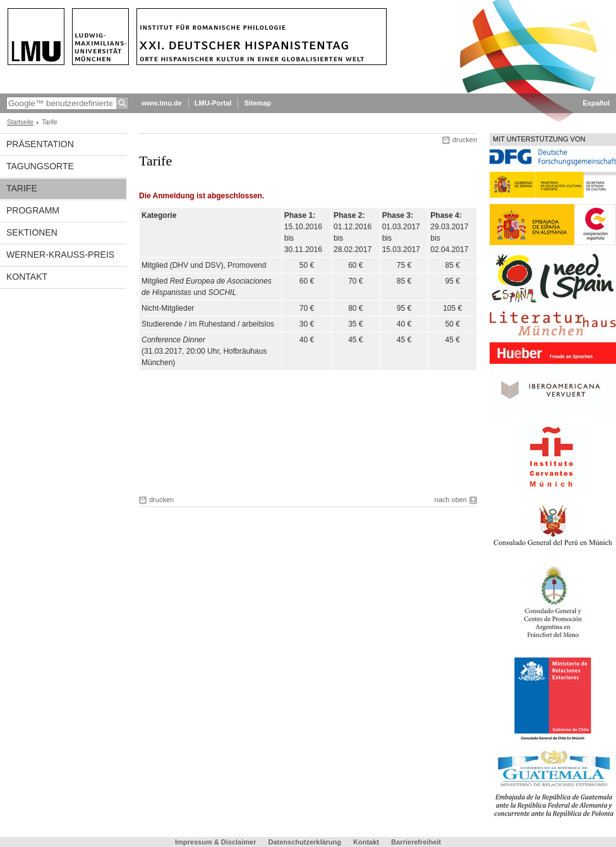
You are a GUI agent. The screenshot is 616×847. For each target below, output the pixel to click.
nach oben (451, 500)
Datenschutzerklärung (305, 842)
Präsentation (40, 144)
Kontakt (27, 277)
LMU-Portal (213, 103)
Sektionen (32, 232)
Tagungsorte (40, 166)
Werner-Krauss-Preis (60, 255)
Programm (33, 210)
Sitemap (257, 103)
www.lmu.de (162, 103)
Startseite (20, 122)
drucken (465, 140)
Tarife (22, 188)
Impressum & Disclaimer (215, 842)
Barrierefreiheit (416, 842)
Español (596, 103)
